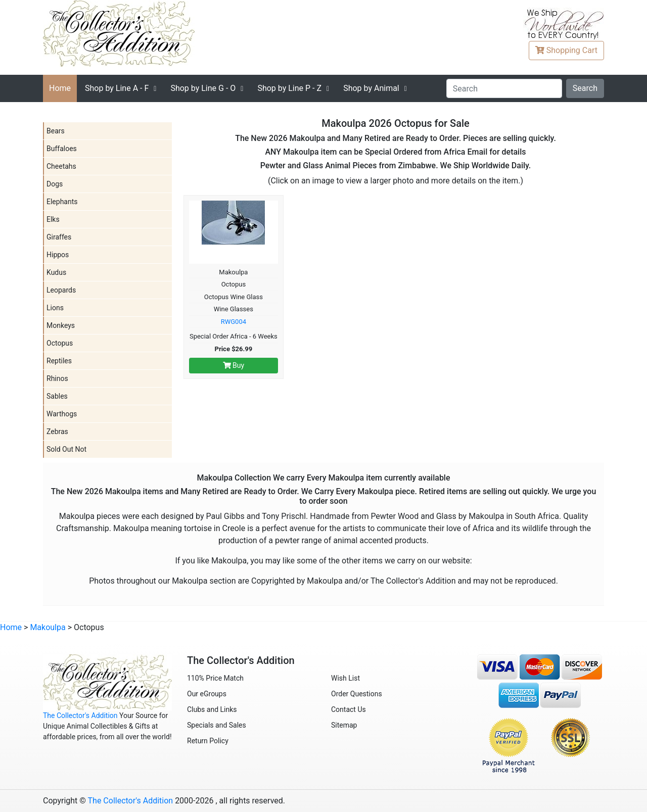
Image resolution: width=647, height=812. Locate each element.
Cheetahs (61, 166)
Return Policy (208, 741)
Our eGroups (207, 694)
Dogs (55, 184)
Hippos (58, 255)
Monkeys (61, 325)
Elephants (62, 202)
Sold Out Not (66, 449)
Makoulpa (48, 627)
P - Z (289, 88)
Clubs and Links (212, 709)
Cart (566, 50)
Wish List (345, 678)
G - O (203, 88)
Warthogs (62, 414)
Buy (234, 365)
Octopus (60, 343)
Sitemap (344, 725)
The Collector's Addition (80, 715)
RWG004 (234, 322)
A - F (117, 88)
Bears (56, 131)
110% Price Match (215, 678)
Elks (53, 219)
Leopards (61, 290)
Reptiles (59, 361)
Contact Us (349, 709)
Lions (55, 308)
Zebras (57, 432)
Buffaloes (62, 149)
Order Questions (357, 694)
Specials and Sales (217, 725)
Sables (57, 396)
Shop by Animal (371, 88)
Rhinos (57, 378)
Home (60, 88)
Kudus (56, 272)
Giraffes (59, 237)
